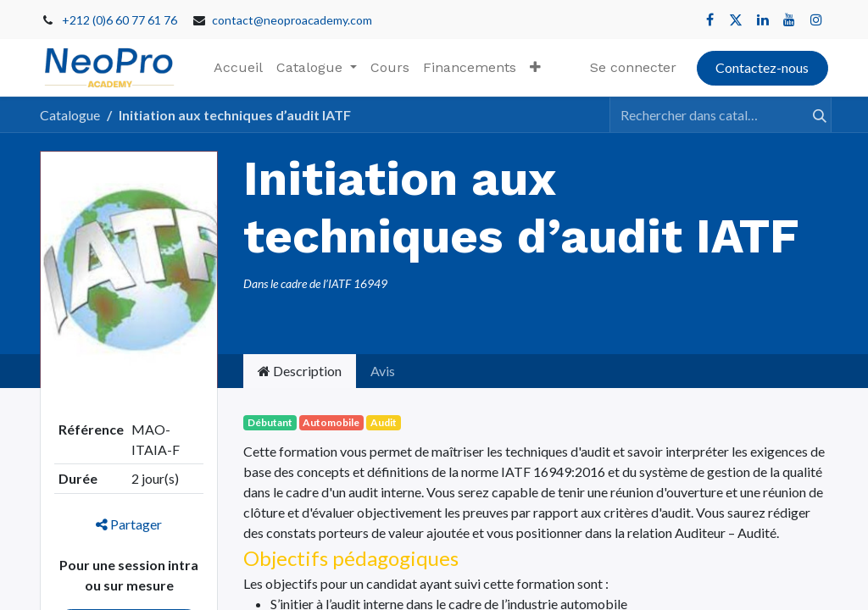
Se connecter (633, 67)
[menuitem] (238, 68)
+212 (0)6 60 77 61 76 (120, 20)
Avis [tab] (383, 371)
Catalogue (70, 115)
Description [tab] (300, 371)
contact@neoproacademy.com (292, 20)
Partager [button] (129, 524)
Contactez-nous (762, 67)
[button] (535, 68)
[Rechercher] (812, 114)
